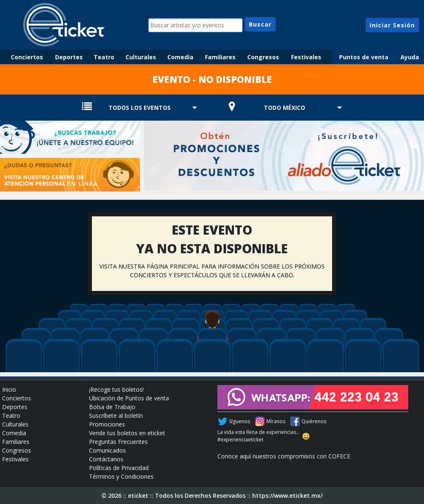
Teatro (104, 57)
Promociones (107, 424)
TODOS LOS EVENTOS (140, 108)
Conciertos (27, 57)
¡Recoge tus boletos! (116, 389)
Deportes (69, 57)
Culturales (141, 57)
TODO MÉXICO (284, 108)
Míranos (276, 421)
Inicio (9, 389)
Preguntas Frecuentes (118, 442)
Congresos (263, 57)
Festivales (306, 57)
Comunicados (107, 450)
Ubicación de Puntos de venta (129, 398)
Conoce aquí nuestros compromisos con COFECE (284, 456)
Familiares (220, 57)
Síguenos (240, 421)
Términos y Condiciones (121, 476)
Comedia (180, 57)
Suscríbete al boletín (116, 416)
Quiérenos (314, 421)
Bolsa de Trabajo (112, 407)
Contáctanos (106, 459)
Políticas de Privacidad (119, 468)
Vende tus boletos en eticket (127, 433)
